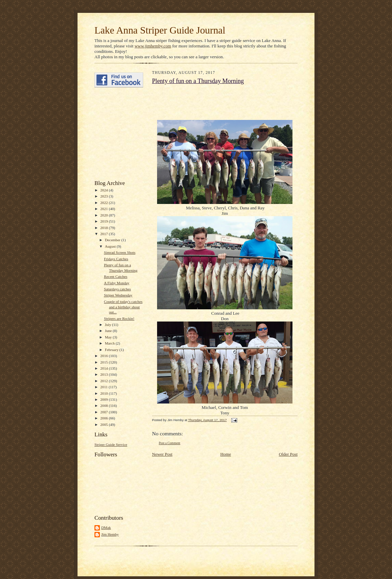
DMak (106, 528)
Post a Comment (170, 443)
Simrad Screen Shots (120, 252)
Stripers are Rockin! (119, 318)
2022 (104, 203)
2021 (104, 209)
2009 (104, 399)
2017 (104, 234)
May (109, 337)
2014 (104, 368)
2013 (104, 374)
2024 (104, 190)
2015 (104, 362)
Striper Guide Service (111, 444)
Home (226, 454)
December (113, 240)
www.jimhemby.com (153, 46)
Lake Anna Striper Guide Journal (160, 30)
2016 (104, 356)
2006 (104, 418)
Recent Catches (116, 276)
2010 (104, 393)
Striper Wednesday (118, 295)
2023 (104, 196)
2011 (104, 387)
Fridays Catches (116, 259)
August (111, 246)
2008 (104, 406)
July (108, 325)
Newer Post (162, 454)
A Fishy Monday (117, 283)
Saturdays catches (117, 289)
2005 (104, 425)
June (109, 331)
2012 (104, 381)
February (112, 350)
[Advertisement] (115, 134)
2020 (104, 215)
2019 (104, 221)
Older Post (288, 454)
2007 (104, 412)
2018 (104, 228)
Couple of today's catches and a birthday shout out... (123, 307)
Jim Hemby (110, 534)
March (110, 343)
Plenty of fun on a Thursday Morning (198, 81)
